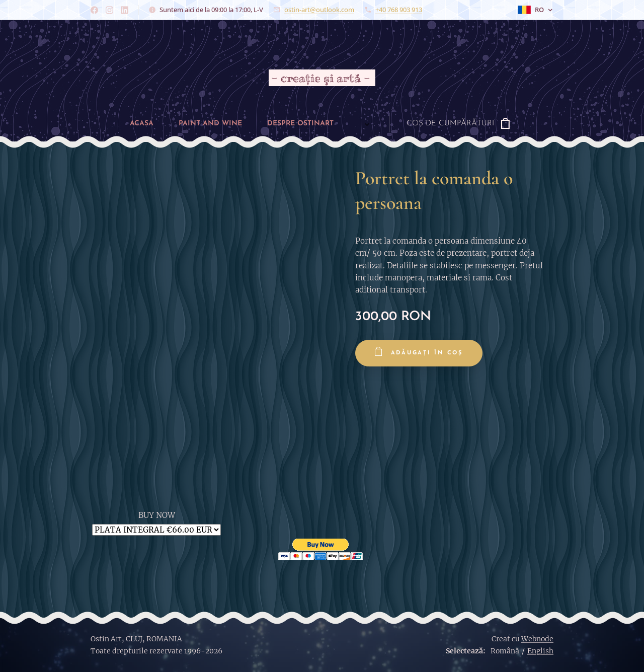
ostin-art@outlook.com (319, 10)
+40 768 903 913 (399, 10)
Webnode (537, 639)
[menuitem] (92, 124)
